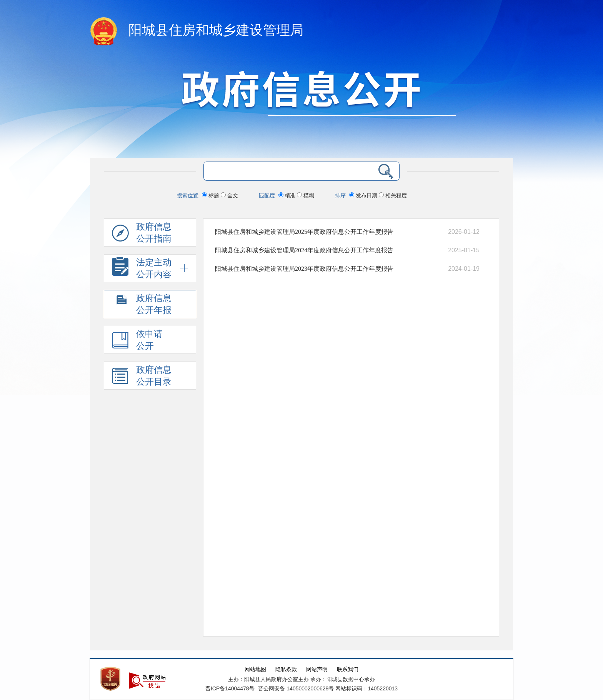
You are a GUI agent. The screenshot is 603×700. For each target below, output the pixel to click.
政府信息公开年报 (142, 306)
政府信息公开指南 (142, 234)
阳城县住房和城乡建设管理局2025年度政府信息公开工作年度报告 (304, 232)
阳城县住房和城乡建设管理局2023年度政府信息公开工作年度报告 (304, 269)
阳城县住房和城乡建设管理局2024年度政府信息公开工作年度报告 (304, 250)
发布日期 (364, 195)
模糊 (306, 195)
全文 (229, 195)
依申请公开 (137, 341)
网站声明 (317, 669)
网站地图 (255, 669)
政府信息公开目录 (142, 377)
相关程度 (393, 195)
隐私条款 (286, 669)
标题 (211, 195)
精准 (288, 195)
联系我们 (348, 669)
